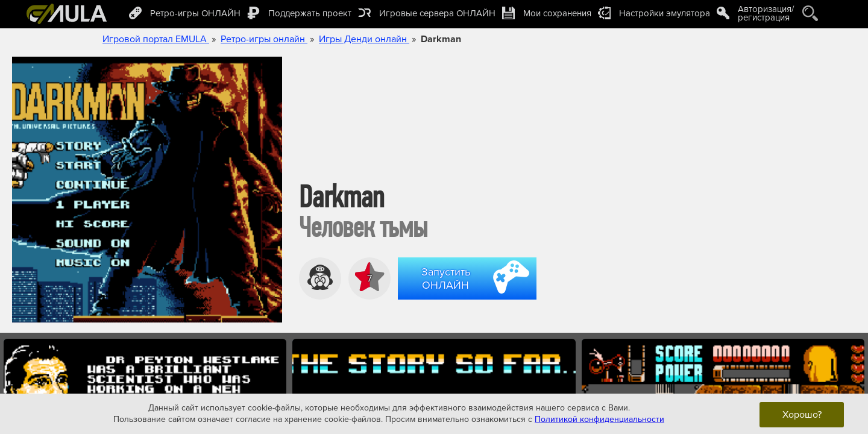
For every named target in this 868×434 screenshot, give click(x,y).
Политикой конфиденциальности (599, 419)
